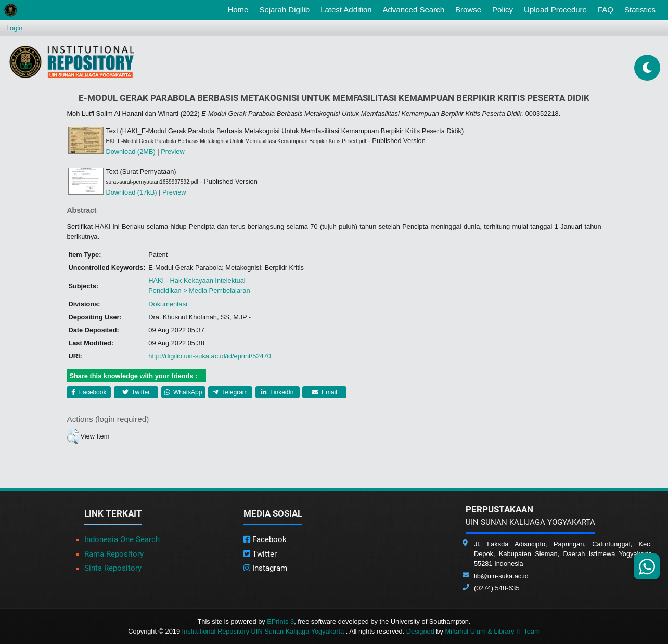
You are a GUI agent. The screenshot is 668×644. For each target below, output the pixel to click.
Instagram (265, 568)
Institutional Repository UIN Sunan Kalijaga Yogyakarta (264, 631)
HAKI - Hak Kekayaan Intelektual (197, 281)
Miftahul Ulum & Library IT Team (492, 631)
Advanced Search (414, 10)
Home (240, 9)
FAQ (606, 10)
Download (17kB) (131, 192)
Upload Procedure (555, 10)
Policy (503, 10)
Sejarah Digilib (284, 10)
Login (14, 28)
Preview (173, 152)
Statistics (640, 10)
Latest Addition (346, 10)
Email (325, 392)
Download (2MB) (130, 152)
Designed (420, 631)
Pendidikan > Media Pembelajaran (199, 291)
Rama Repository (114, 554)
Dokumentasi (168, 304)
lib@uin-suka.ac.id (501, 576)
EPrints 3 (280, 621)
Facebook (89, 392)
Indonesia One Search (122, 539)
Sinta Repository (113, 568)
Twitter (136, 392)
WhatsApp (183, 392)
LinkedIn (278, 392)
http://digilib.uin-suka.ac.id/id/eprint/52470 (209, 356)
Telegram (230, 392)
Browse (468, 10)
